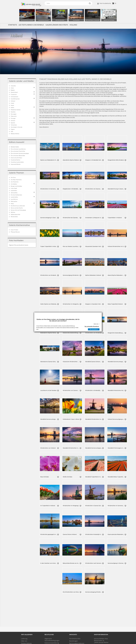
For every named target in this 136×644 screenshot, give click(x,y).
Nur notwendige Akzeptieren (92, 326)
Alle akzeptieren (94, 329)
